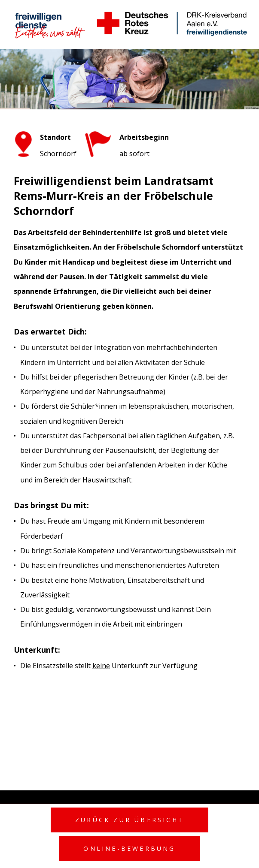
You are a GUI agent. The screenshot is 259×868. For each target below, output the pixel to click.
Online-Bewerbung (129, 848)
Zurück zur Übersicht (129, 820)
